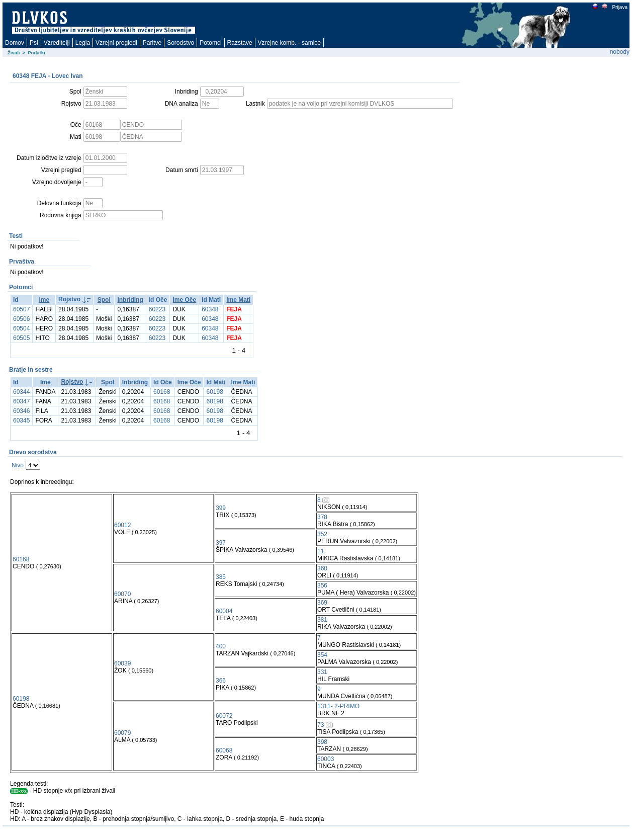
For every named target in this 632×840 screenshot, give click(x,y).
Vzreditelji (57, 43)
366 (221, 681)
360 (322, 568)
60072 (224, 716)
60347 (21, 401)
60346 (21, 411)
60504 (21, 328)
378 (322, 517)
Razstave (240, 43)
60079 (122, 733)
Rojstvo (69, 299)
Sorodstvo (180, 43)
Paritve (152, 43)
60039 (122, 663)
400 (221, 646)
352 (322, 534)
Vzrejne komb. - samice (289, 43)
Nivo (18, 465)
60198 (214, 392)
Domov (15, 43)
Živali (14, 53)
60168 (162, 392)
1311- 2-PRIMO (338, 706)
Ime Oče (184, 300)
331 (322, 672)
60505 (21, 338)
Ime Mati (238, 300)
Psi (34, 43)
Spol (104, 300)
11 (321, 551)
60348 (210, 309)
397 (221, 543)
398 (322, 742)
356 (322, 585)
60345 (21, 421)
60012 (122, 525)
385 (221, 577)
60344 (21, 392)
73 (321, 725)
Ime (44, 300)
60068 (224, 750)
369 (322, 603)
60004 (224, 611)
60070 (122, 594)
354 (322, 655)
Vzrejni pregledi (116, 43)
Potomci (210, 43)
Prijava (619, 7)
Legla (83, 43)
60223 (157, 309)
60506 (21, 319)
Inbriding (130, 300)
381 (322, 620)
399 (221, 508)
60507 (21, 309)
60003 (326, 759)
